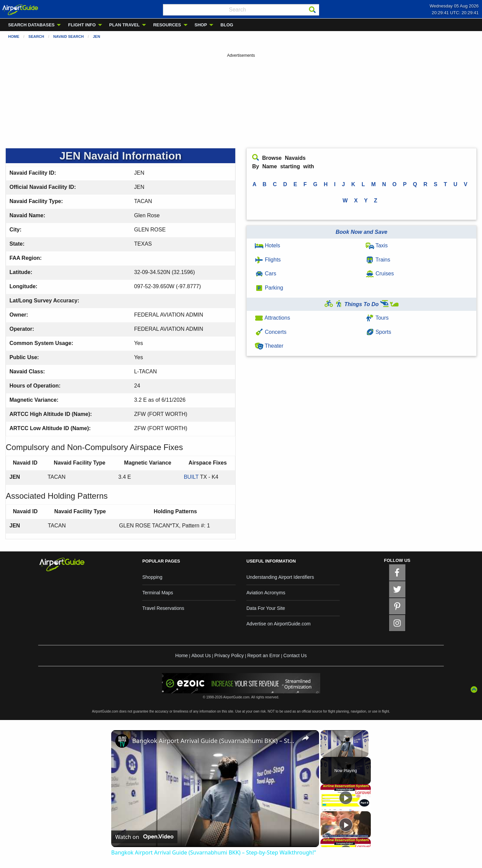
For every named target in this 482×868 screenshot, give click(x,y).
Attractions (272, 318)
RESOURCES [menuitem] (167, 25)
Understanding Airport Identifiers (280, 577)
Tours (377, 318)
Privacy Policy (229, 655)
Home (14, 36)
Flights (268, 260)
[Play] (346, 798)
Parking (269, 288)
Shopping (152, 577)
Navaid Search (69, 36)
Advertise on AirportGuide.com (279, 624)
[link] (122, 741)
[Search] (312, 10)
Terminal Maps (158, 593)
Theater (269, 346)
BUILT (191, 477)
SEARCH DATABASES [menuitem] (31, 25)
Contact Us (295, 655)
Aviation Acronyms (266, 593)
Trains (378, 260)
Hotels (268, 245)
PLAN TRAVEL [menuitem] (124, 25)
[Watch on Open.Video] (144, 837)
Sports (379, 332)
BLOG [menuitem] (227, 25)
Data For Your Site (266, 608)
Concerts (271, 332)
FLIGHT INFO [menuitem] (82, 25)
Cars (266, 274)
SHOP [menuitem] (201, 25)
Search (36, 36)
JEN (97, 36)
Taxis (377, 245)
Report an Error (263, 655)
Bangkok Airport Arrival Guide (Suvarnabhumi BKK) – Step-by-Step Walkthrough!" (214, 741)
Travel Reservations (163, 608)
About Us (201, 655)
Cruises (380, 274)
